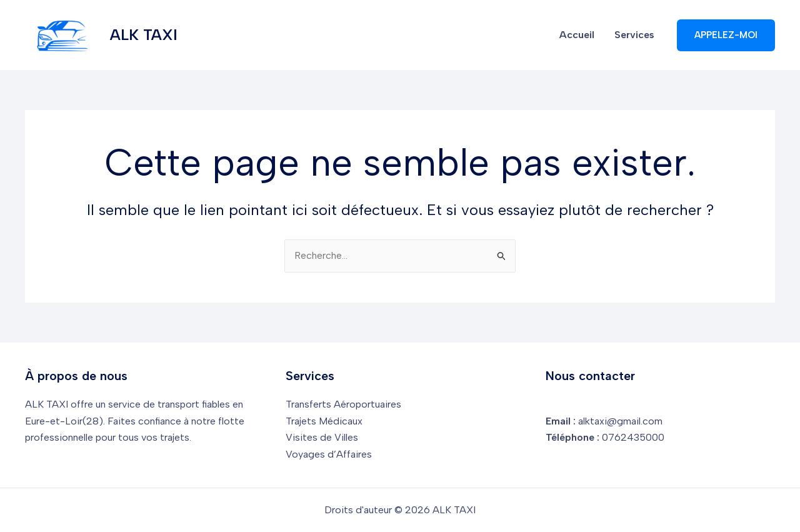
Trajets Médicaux (324, 421)
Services (634, 35)
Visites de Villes (322, 437)
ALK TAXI (144, 35)
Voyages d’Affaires (329, 454)
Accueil (577, 35)
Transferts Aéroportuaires (343, 404)
